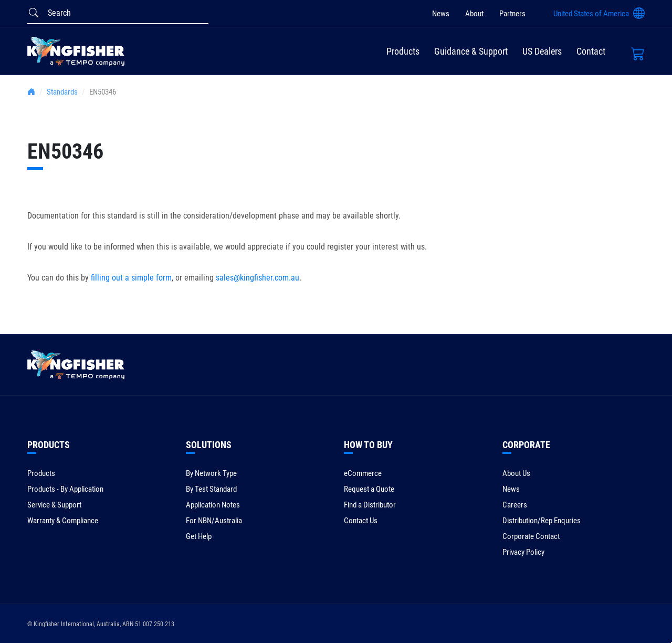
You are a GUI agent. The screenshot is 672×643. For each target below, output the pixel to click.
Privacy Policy (523, 552)
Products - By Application (65, 489)
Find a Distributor (370, 505)
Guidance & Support (471, 51)
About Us (516, 473)
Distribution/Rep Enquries (542, 521)
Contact (591, 51)
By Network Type (211, 473)
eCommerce (363, 473)
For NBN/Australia (214, 521)
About (474, 14)
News (441, 14)
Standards (62, 92)
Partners (512, 14)
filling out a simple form (131, 278)
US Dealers (542, 51)
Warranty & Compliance (63, 521)
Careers (515, 505)
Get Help (199, 536)
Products (403, 51)
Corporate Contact (531, 536)
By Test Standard (211, 489)
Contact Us (361, 521)
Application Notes (213, 505)
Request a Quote (369, 489)
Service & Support (54, 505)
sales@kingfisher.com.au (258, 278)
